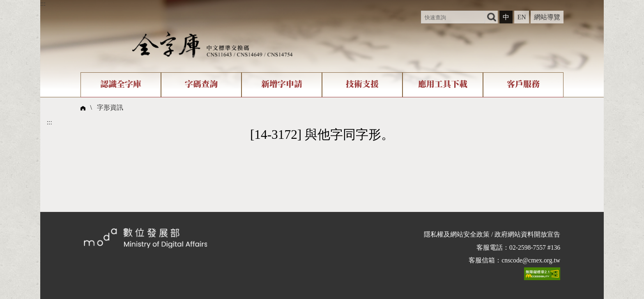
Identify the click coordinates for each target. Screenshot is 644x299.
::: (43, 3)
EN (522, 17)
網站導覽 (547, 17)
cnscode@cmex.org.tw (531, 260)
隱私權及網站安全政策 (457, 234)
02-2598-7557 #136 (535, 247)
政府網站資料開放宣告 (527, 234)
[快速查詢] (453, 17)
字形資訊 (110, 107)
